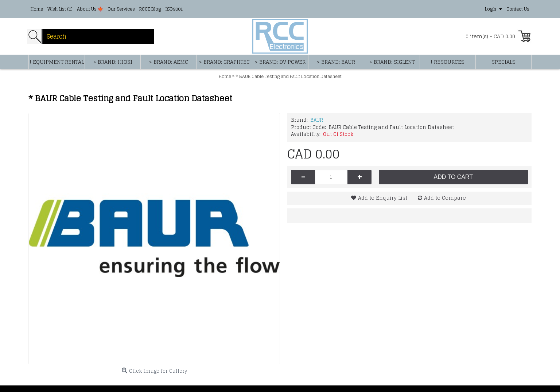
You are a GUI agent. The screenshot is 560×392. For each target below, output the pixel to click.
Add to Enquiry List (383, 198)
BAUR (317, 120)
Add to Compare (445, 198)
